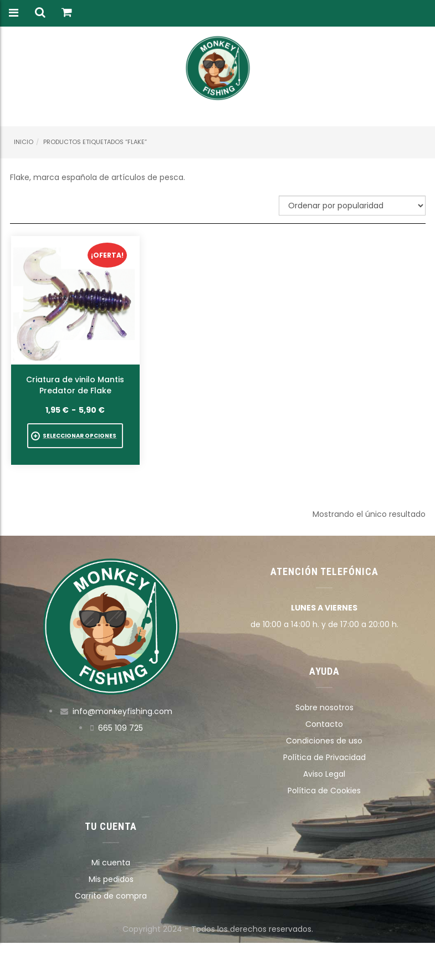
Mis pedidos (111, 879)
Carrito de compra (111, 896)
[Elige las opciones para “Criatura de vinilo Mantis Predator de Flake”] (75, 436)
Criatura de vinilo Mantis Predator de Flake (75, 385)
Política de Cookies (324, 791)
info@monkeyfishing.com (122, 711)
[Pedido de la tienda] (352, 206)
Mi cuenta (111, 863)
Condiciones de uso (324, 741)
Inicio (24, 142)
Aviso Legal (324, 774)
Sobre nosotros (324, 707)
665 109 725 (121, 728)
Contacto (324, 724)
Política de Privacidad (324, 757)
